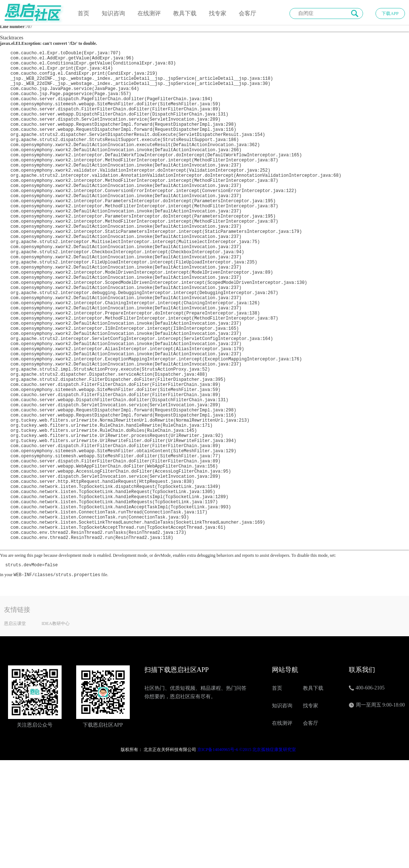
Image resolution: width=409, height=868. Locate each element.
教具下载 (185, 13)
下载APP (390, 13)
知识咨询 (113, 13)
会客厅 (248, 13)
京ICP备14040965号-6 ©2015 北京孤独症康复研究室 (247, 857)
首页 (83, 13)
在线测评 (149, 13)
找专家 (218, 13)
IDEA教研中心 (56, 731)
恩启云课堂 (15, 731)
